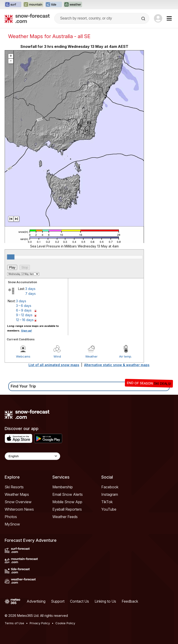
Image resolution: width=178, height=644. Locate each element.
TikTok (107, 502)
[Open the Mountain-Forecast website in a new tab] (33, 5)
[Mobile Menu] (169, 18)
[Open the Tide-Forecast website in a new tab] (54, 5)
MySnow (12, 524)
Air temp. (126, 356)
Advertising (36, 601)
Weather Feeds (65, 517)
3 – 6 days (24, 306)
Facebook (110, 487)
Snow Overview (18, 502)
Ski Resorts (14, 487)
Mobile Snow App (67, 502)
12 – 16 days (25, 320)
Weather (91, 356)
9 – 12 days (24, 315)
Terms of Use (14, 623)
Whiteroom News (19, 509)
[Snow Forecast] (27, 18)
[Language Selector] (32, 456)
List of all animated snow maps (54, 365)
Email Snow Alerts (68, 494)
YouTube (109, 509)
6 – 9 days (24, 310)
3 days (30, 289)
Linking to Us (105, 601)
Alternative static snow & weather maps (117, 365)
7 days (30, 294)
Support (58, 601)
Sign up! (27, 331)
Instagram (110, 494)
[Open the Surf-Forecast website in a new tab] (13, 5)
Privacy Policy (40, 623)
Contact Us (79, 601)
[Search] (144, 19)
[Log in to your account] (158, 18)
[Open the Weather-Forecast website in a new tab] (73, 5)
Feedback (130, 601)
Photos (11, 517)
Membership (63, 487)
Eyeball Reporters (67, 509)
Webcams (23, 356)
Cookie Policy (65, 623)
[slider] (11, 257)
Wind (57, 356)
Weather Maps (17, 494)
